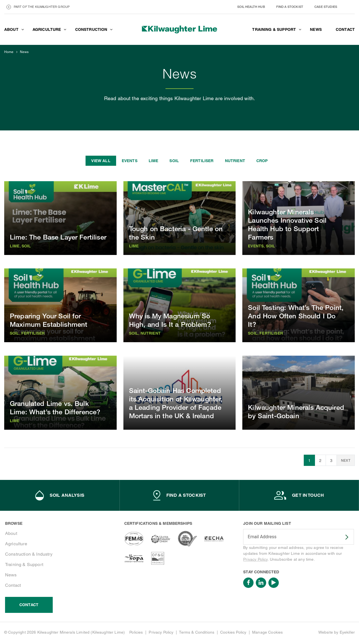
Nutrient (235, 161)
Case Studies (326, 7)
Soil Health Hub (251, 7)
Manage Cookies (267, 632)
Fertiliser (202, 161)
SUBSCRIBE (343, 537)
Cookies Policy (233, 632)
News (24, 52)
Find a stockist (290, 7)
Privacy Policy (255, 559)
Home (9, 52)
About (11, 533)
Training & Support (24, 564)
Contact (13, 585)
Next (346, 461)
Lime (154, 161)
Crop (262, 161)
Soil (174, 161)
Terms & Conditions (197, 632)
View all (101, 161)
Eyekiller (347, 632)
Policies (136, 632)
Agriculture (16, 544)
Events (130, 161)
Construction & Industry (29, 554)
